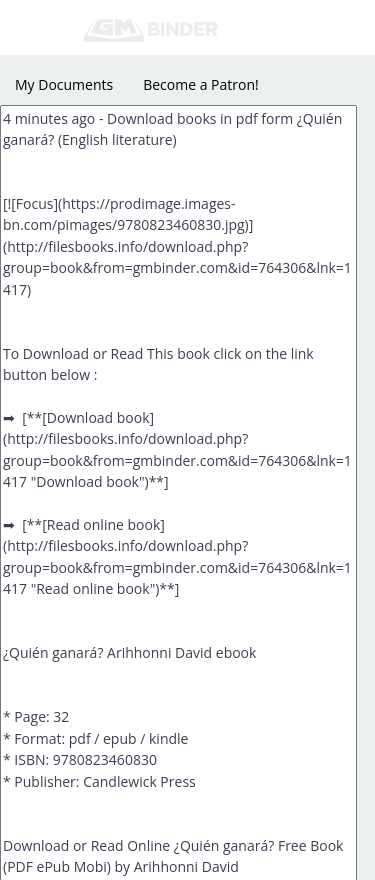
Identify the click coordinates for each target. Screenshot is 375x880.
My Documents (64, 84)
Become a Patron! (201, 84)
